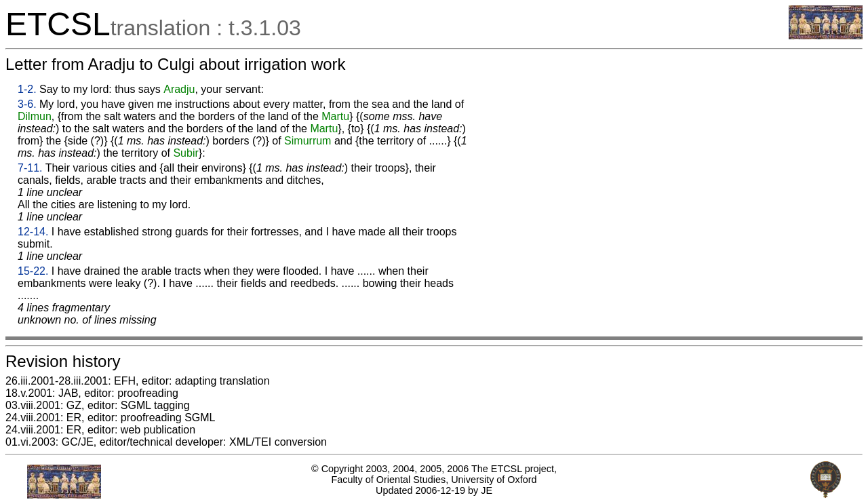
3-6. (27, 104)
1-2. (27, 89)
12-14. (33, 232)
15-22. (33, 271)
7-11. (30, 168)
